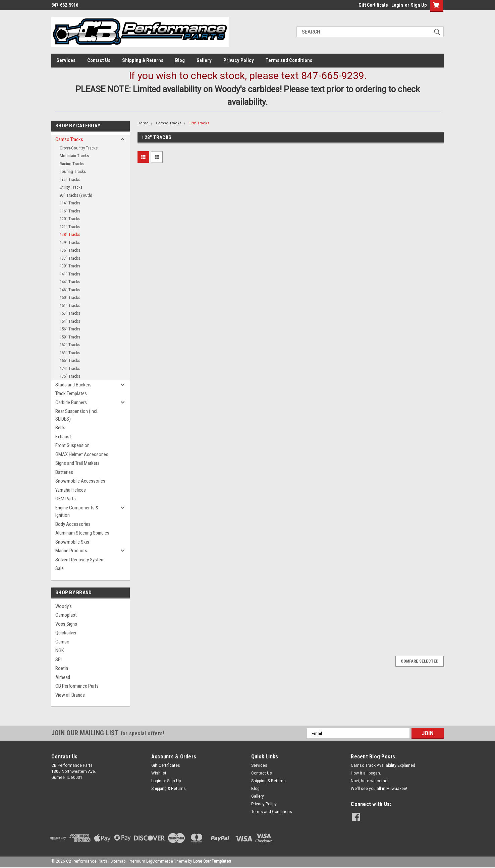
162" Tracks (70, 345)
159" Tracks (70, 337)
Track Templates (71, 393)
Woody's (64, 606)
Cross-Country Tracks (79, 148)
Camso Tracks (69, 139)
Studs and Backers (73, 385)
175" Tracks (70, 376)
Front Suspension (72, 445)
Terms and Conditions (289, 60)
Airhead (63, 677)
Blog (180, 60)
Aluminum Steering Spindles (82, 533)
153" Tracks (70, 313)
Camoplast (66, 615)
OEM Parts (66, 499)
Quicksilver (66, 633)
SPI (59, 660)
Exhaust (63, 437)
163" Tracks (70, 353)
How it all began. (366, 773)
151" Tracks (70, 305)
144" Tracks (70, 282)
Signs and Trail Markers (77, 463)
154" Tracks (70, 321)
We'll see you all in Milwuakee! (379, 789)
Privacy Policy (239, 60)
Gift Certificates (166, 765)
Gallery (204, 60)
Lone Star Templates (212, 861)
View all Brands (70, 695)
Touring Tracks (73, 171)
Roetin (62, 668)
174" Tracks (70, 368)
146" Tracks (70, 290)
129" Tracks (70, 242)
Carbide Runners (71, 402)
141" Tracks (70, 274)
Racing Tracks (72, 164)
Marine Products (71, 551)
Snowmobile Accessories (80, 481)
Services (66, 60)
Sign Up (419, 5)
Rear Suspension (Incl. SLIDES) (77, 415)
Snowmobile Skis (72, 542)
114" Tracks (70, 203)
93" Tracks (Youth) (76, 195)
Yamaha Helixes (71, 490)
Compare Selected (420, 661)
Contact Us (99, 60)
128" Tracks (70, 234)
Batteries (64, 472)
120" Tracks (70, 219)
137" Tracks (70, 258)
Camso (62, 642)
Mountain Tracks (74, 156)
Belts (60, 428)
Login (397, 5)
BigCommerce (160, 861)
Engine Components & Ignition (77, 512)
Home (143, 123)
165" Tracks (70, 360)
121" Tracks (70, 227)
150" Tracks (70, 297)
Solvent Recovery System (80, 560)
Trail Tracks (70, 179)
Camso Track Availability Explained (383, 765)
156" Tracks (70, 329)
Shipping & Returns (143, 60)
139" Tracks (70, 266)
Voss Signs (66, 624)
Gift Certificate (373, 5)
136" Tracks (70, 250)
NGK (60, 650)
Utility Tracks (71, 187)
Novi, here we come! (370, 781)
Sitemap (118, 861)
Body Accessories (73, 524)
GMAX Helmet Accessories (82, 454)
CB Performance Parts (77, 686)
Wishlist (159, 773)
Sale (60, 568)
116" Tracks (70, 211)
